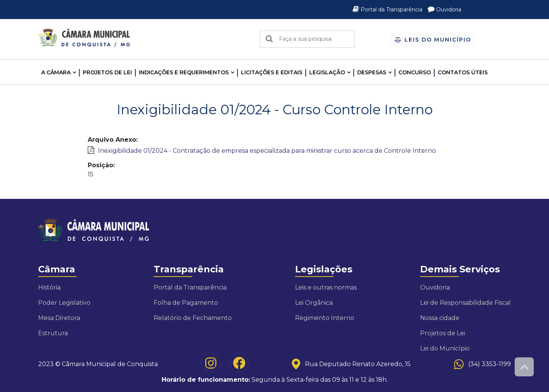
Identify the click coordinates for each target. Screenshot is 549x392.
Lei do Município (445, 348)
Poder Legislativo (64, 303)
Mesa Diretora (59, 318)
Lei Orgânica (314, 303)
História (49, 287)
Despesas (372, 72)
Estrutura (53, 333)
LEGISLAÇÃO (327, 72)
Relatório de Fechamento (193, 318)
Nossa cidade (440, 318)
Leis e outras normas (326, 287)
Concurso (415, 72)
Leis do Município (433, 40)
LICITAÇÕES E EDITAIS (272, 72)
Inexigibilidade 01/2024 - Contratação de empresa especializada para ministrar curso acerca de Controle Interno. (267, 151)
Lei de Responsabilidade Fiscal (466, 303)
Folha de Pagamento (186, 303)
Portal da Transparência (388, 10)
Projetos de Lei (107, 72)
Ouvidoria (445, 10)
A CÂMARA (56, 72)
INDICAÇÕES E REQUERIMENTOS (184, 72)
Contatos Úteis (463, 72)
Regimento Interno (325, 318)
